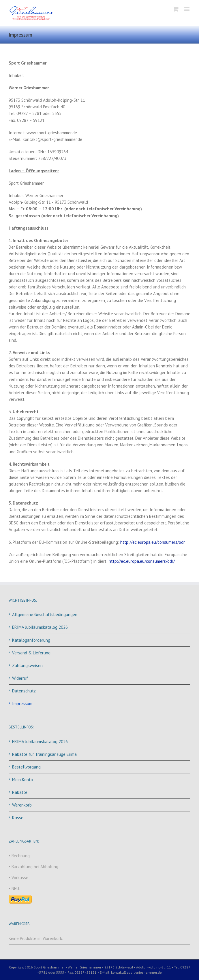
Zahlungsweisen (27, 665)
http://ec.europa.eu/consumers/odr (153, 542)
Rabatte (20, 792)
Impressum (22, 704)
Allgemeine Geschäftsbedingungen (45, 614)
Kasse (18, 818)
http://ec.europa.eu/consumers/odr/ (142, 561)
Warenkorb (22, 805)
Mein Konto (22, 780)
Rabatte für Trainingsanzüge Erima (44, 754)
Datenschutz (24, 691)
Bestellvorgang (26, 767)
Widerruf (20, 678)
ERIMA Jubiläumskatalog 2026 (40, 627)
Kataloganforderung (31, 640)
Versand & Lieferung (31, 653)
